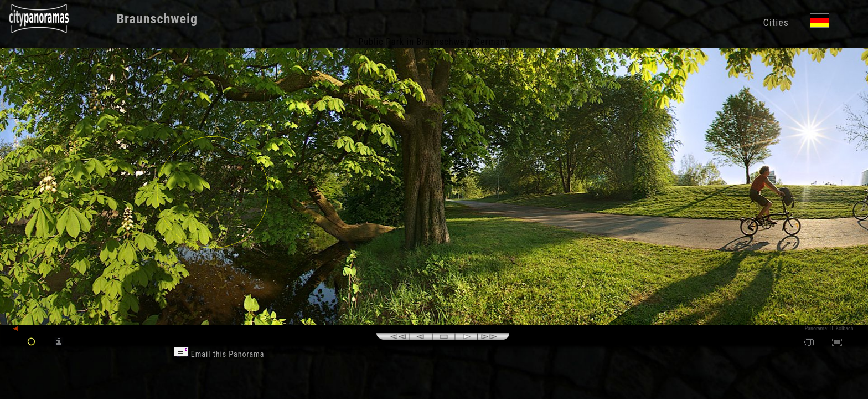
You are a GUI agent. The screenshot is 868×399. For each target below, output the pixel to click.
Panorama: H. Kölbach (829, 328)
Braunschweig (157, 19)
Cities (776, 22)
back (23, 329)
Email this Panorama (219, 354)
